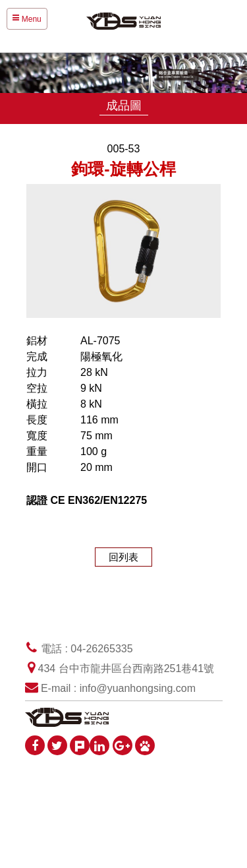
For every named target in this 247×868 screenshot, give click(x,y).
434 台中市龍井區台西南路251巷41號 (126, 668)
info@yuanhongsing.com (138, 688)
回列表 (123, 557)
